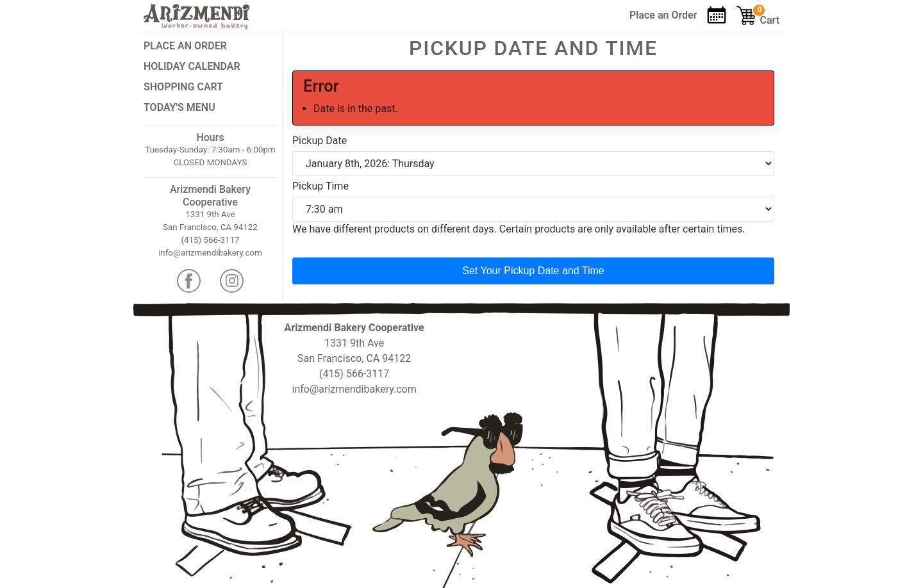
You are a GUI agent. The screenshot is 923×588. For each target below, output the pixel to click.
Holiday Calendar (192, 66)
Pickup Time (320, 186)
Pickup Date (320, 141)
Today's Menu (179, 107)
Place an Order (185, 46)
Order (663, 15)
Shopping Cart (183, 87)
